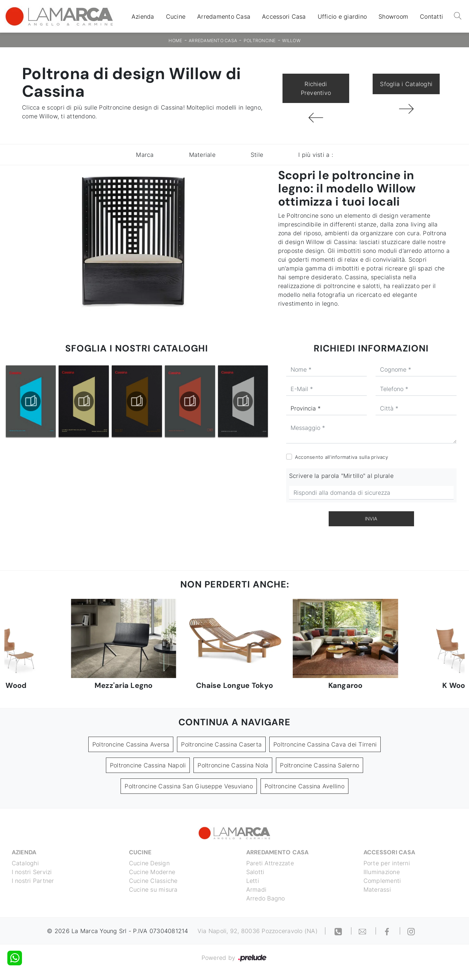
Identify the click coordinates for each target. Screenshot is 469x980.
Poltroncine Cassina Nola (233, 765)
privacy (380, 457)
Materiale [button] (202, 155)
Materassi (377, 889)
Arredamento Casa (224, 16)
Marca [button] (145, 155)
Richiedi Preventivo (316, 88)
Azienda (143, 16)
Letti (253, 881)
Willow (291, 40)
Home (175, 40)
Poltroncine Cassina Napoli (148, 765)
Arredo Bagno (266, 898)
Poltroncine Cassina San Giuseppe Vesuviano (189, 786)
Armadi (256, 889)
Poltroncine (260, 40)
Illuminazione (382, 872)
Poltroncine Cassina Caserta (221, 744)
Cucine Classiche (153, 881)
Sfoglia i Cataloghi (406, 84)
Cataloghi (25, 863)
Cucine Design (149, 863)
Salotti (255, 872)
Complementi (382, 881)
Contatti (431, 16)
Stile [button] (257, 155)
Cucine (176, 16)
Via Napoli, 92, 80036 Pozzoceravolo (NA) (258, 931)
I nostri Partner (33, 881)
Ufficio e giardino (342, 16)
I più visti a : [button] (316, 155)
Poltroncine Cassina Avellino (304, 786)
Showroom (393, 16)
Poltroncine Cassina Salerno (320, 765)
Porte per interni (387, 863)
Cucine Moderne (152, 872)
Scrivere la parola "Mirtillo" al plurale (341, 476)
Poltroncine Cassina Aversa (131, 744)
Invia (371, 519)
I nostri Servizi (32, 872)
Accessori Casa (284, 16)
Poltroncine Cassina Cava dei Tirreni (325, 744)
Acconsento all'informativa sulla (341, 457)
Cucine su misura (153, 889)
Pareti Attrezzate (270, 863)
